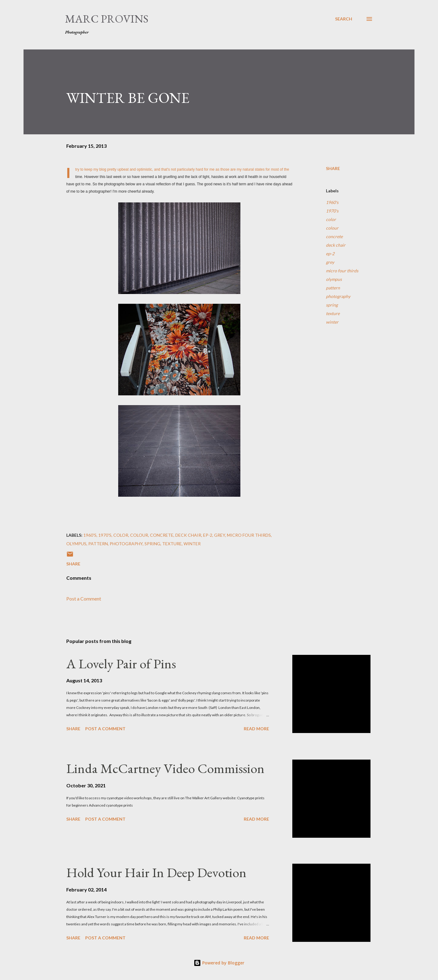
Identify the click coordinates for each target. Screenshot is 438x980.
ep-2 (330, 254)
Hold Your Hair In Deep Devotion (156, 872)
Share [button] (333, 168)
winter (332, 322)
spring (332, 305)
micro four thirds (342, 271)
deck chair (336, 245)
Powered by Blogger (219, 963)
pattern (333, 288)
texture (333, 313)
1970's (332, 211)
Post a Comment (84, 599)
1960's (332, 202)
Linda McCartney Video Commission (165, 768)
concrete (334, 236)
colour (332, 228)
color (331, 219)
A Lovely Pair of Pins (121, 664)
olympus (334, 279)
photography (338, 296)
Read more (256, 729)
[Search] (344, 19)
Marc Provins (107, 19)
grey (330, 262)
